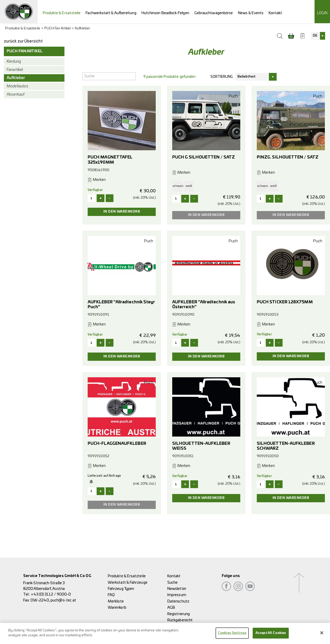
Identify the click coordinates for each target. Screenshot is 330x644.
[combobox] (318, 36)
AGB (171, 608)
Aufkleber (82, 28)
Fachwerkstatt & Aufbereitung (111, 13)
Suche (172, 583)
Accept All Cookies (271, 636)
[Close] (322, 635)
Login (322, 13)
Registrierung (179, 614)
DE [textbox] (315, 36)
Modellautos (18, 86)
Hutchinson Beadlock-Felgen (165, 13)
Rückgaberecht (180, 620)
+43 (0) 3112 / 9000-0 (51, 594)
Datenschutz (178, 601)
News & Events (251, 13)
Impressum (177, 595)
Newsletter (177, 589)
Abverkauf (16, 94)
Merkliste (116, 601)
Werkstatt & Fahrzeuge (128, 583)
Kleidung (14, 61)
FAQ (111, 595)
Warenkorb (117, 608)
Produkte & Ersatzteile (62, 13)
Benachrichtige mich (92, 482)
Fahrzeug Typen (121, 589)
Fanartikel (15, 70)
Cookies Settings (232, 636)
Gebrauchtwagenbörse (214, 13)
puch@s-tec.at (63, 600)
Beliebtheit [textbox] (247, 77)
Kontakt (275, 13)
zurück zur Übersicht (23, 41)
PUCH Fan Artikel (57, 28)
